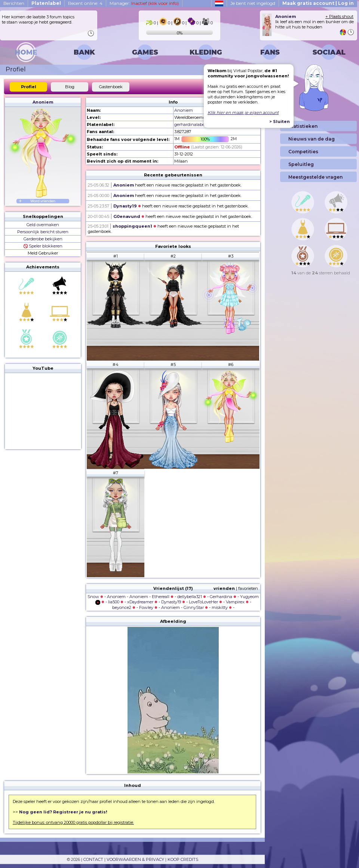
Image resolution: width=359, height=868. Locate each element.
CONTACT (93, 859)
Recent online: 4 (85, 3)
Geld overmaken (43, 225)
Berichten (14, 3)
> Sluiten (280, 121)
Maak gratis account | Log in (318, 3)
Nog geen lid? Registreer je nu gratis (62, 812)
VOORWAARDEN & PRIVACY (135, 859)
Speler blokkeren (43, 246)
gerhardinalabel (190, 124)
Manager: (144, 3)
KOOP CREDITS (183, 859)
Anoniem (43, 102)
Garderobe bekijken (43, 239)
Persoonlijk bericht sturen (43, 232)
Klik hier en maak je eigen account (243, 113)
